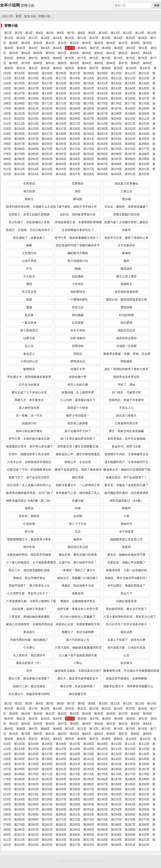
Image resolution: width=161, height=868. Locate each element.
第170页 (33, 103)
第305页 (75, 164)
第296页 (103, 159)
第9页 (92, 33)
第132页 (116, 83)
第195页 (75, 113)
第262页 (89, 144)
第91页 (21, 68)
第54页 (26, 53)
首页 (19, 16)
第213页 (19, 124)
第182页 (47, 108)
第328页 (89, 174)
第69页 (57, 58)
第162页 (75, 98)
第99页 (118, 68)
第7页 (71, 33)
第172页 (61, 103)
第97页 (94, 68)
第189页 (144, 108)
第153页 (103, 93)
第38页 (135, 43)
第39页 (147, 43)
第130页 (89, 83)
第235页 (19, 134)
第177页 (130, 103)
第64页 (147, 53)
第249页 (61, 139)
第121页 (116, 78)
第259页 (47, 144)
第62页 (123, 53)
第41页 (21, 48)
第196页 (89, 113)
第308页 (116, 164)
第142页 (103, 88)
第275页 (116, 149)
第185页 (89, 108)
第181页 (33, 108)
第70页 (70, 58)
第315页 (61, 169)
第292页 (47, 159)
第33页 (74, 43)
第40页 (9, 48)
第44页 (57, 48)
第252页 (103, 139)
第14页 (152, 33)
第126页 (33, 83)
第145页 (144, 88)
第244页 (144, 134)
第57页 (62, 53)
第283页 (75, 154)
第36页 (111, 43)
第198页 (116, 113)
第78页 (14, 63)
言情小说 (44, 16)
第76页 (143, 58)
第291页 (33, 159)
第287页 (130, 154)
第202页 (19, 119)
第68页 (45, 58)
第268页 (19, 149)
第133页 (130, 83)
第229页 (89, 129)
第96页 (82, 68)
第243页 (130, 134)
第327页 (75, 174)
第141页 (89, 88)
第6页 (60, 33)
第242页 (116, 134)
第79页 (26, 63)
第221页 (130, 124)
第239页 (75, 134)
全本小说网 (10, 5)
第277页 (144, 149)
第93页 (45, 68)
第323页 (19, 174)
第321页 (144, 169)
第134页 (144, 83)
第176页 (116, 103)
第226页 (47, 129)
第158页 (19, 98)
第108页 (89, 73)
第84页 (87, 63)
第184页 (75, 108)
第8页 (81, 33)
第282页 (61, 154)
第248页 (47, 139)
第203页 (33, 119)
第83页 (74, 63)
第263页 (103, 144)
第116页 (47, 78)
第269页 (33, 149)
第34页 (87, 43)
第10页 (103, 33)
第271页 (61, 149)
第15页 (9, 38)
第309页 (130, 164)
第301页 (19, 164)
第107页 (75, 73)
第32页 (62, 43)
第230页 (103, 129)
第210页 (130, 119)
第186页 (103, 108)
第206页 (75, 119)
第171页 (47, 103)
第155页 (130, 93)
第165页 (116, 98)
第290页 (19, 159)
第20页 (70, 38)
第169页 (19, 103)
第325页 (47, 174)
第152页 (89, 93)
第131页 (103, 83)
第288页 (144, 154)
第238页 (61, 134)
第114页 (19, 78)
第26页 (143, 38)
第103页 (19, 73)
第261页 (75, 144)
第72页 (94, 58)
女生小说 (30, 16)
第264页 (116, 144)
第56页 (50, 53)
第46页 (82, 48)
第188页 (130, 108)
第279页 (19, 154)
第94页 (57, 68)
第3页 (29, 33)
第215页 (47, 124)
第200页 (144, 113)
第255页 (144, 139)
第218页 (89, 124)
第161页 (61, 98)
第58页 (74, 53)
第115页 (33, 78)
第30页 (38, 43)
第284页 (89, 154)
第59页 (87, 53)
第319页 (116, 169)
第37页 (123, 43)
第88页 (135, 63)
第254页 (130, 139)
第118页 (75, 78)
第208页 (103, 119)
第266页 (144, 144)
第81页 (50, 63)
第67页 (33, 58)
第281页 (47, 154)
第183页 (61, 108)
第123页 (144, 78)
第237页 (47, 134)
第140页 (75, 88)
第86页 (111, 63)
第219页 (103, 124)
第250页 (75, 139)
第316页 (75, 169)
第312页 (19, 169)
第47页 (94, 48)
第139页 (61, 88)
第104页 (33, 73)
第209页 (116, 119)
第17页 (33, 38)
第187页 (116, 108)
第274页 (103, 149)
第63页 (135, 53)
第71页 (82, 58)
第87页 (123, 63)
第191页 (19, 113)
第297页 (116, 159)
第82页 (62, 63)
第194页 (61, 113)
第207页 (89, 119)
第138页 (47, 88)
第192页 (33, 113)
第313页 (33, 169)
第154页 (116, 93)
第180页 (19, 108)
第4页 (39, 33)
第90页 (9, 68)
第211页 (144, 119)
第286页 (116, 154)
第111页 (130, 73)
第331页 (130, 174)
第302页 (33, 164)
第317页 (89, 169)
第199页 (130, 113)
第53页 (14, 53)
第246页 (19, 139)
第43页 (45, 48)
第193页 (47, 113)
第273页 (89, 149)
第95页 (70, 68)
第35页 (99, 43)
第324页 (33, 174)
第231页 (116, 129)
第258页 (33, 144)
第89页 (147, 63)
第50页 (131, 48)
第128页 (61, 83)
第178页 (144, 103)
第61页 (111, 53)
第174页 (89, 103)
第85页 (99, 63)
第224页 (19, 129)
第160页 (47, 98)
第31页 (50, 43)
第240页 (89, 134)
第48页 (106, 48)
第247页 (33, 139)
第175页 (103, 103)
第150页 (61, 93)
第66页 (21, 58)
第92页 (33, 68)
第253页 (116, 139)
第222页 (144, 124)
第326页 (61, 174)
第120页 (103, 78)
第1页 (8, 33)
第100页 (131, 68)
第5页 (50, 33)
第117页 (61, 78)
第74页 (118, 58)
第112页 (144, 73)
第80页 (38, 63)
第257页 (19, 144)
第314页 (47, 169)
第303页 (47, 164)
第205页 (61, 119)
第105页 (47, 73)
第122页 (130, 78)
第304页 (61, 164)
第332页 (144, 174)
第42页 (33, 48)
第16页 (21, 38)
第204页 (47, 119)
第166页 (130, 98)
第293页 (61, 159)
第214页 (33, 124)
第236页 (33, 134)
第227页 (61, 129)
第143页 (116, 88)
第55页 (38, 53)
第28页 (14, 43)
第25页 (130, 38)
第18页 (45, 38)
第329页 (103, 174)
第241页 (103, 134)
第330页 (116, 174)
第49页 (119, 48)
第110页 (116, 73)
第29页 (26, 43)
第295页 (89, 159)
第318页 (103, 169)
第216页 (61, 124)
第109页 (103, 73)
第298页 (130, 159)
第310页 (144, 164)
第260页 (61, 144)
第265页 (130, 144)
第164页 (103, 98)
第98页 (106, 68)
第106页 (61, 73)
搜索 (157, 5)
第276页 (130, 149)
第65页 (9, 58)
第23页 (106, 38)
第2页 (18, 33)
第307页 (103, 164)
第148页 (33, 93)
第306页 (89, 164)
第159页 (33, 98)
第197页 (103, 113)
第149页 (47, 93)
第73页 (106, 58)
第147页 (19, 93)
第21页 (82, 38)
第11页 (115, 33)
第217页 (75, 124)
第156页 (144, 93)
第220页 (116, 124)
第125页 (19, 83)
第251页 (89, 139)
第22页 (94, 38)
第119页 (89, 78)
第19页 (57, 38)
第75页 (130, 58)
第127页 (47, 83)
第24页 (118, 38)
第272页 (75, 149)
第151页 (75, 93)
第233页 (144, 129)
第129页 (75, 83)
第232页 (130, 129)
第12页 (127, 33)
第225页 (33, 129)
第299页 (144, 159)
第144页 (130, 88)
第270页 (47, 149)
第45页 (70, 48)
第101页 (145, 68)
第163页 (89, 98)
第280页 (33, 154)
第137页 (33, 88)
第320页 (130, 169)
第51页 (143, 48)
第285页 (103, 154)
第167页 (144, 98)
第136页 (19, 88)
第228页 (75, 129)
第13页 (140, 33)
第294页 (75, 159)
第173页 (75, 103)
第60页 (99, 53)
